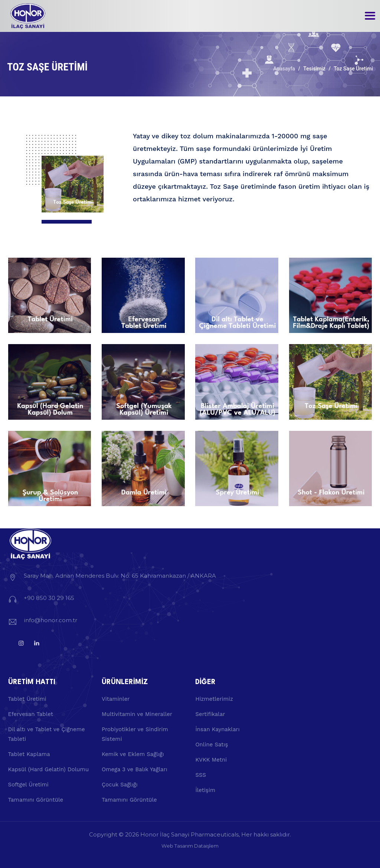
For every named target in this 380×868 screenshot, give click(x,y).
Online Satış (212, 745)
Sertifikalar (210, 714)
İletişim (205, 790)
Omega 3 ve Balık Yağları (135, 769)
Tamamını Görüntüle (36, 800)
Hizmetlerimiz (214, 699)
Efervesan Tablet (31, 714)
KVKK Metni (211, 760)
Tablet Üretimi (27, 699)
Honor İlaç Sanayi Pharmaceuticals (189, 834)
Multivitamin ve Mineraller (137, 714)
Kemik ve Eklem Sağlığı (133, 754)
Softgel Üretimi (28, 785)
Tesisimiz (314, 69)
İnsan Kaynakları (217, 729)
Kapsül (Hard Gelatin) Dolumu (49, 769)
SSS (201, 775)
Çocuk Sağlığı (120, 785)
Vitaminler (116, 699)
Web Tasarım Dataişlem (190, 846)
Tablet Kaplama (29, 754)
